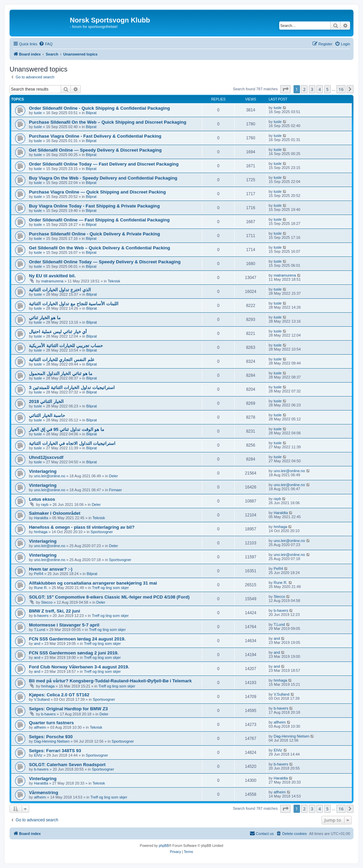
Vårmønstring (44, 793)
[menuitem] (46, 44)
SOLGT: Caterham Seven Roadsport (67, 765)
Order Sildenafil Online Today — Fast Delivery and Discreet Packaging (104, 164)
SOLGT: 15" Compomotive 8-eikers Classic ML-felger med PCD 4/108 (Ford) (109, 597)
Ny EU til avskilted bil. (52, 276)
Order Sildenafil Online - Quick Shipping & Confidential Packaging (99, 108)
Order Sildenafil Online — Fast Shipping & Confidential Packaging (99, 220)
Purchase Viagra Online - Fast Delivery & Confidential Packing (95, 136)
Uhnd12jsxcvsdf (46, 457)
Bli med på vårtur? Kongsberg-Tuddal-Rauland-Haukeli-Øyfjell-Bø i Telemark (110, 681)
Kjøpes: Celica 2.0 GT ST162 (59, 695)
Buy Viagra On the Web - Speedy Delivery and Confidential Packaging (103, 178)
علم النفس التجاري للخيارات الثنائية (62, 360)
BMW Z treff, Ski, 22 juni (54, 611)
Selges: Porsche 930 (51, 737)
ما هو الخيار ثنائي (45, 318)
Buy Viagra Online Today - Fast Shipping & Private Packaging (94, 206)
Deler (113, 476)
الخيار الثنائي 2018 (46, 401)
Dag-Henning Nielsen (52, 741)
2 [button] (304, 89)
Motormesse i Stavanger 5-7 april (64, 625)
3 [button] (312, 89)
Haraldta (41, 518)
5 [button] (327, 89)
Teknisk (114, 281)
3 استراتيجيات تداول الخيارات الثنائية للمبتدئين (72, 387)
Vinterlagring (43, 471)
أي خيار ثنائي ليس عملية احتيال (58, 332)
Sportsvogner (102, 532)
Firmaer (115, 490)
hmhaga (41, 532)
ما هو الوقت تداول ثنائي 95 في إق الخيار (67, 429)
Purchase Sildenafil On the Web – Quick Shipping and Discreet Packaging (108, 122)
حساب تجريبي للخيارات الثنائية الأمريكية (66, 346)
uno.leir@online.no (50, 476)
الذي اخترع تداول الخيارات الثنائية (60, 290)
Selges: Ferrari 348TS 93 (55, 751)
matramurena (52, 281)
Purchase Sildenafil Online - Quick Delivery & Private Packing (94, 234)
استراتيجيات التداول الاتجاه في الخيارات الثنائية (72, 443)
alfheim (40, 727)
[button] (285, 89)
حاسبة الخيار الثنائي (47, 415)
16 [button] (341, 89)
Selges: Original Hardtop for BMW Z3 (68, 709)
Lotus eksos (42, 499)
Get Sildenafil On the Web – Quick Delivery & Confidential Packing (100, 248)
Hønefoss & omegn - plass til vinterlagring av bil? (82, 527)
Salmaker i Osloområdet (55, 513)
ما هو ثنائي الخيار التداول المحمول (61, 374)
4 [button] (320, 89)
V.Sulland (42, 699)
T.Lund (40, 630)
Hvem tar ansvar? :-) (51, 569)
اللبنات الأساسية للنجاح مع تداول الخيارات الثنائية (74, 304)
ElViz (38, 755)
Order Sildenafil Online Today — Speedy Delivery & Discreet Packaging (105, 262)
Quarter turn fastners (51, 723)
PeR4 (39, 574)
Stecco (47, 602)
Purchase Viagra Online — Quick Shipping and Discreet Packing (97, 192)
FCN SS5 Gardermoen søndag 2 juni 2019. (74, 653)
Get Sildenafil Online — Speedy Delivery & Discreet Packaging (95, 150)
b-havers (41, 616)
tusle (38, 113)
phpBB (164, 846)
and (37, 644)
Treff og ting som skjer (110, 588)
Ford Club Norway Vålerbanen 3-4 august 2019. (79, 667)
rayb (45, 505)
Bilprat (91, 113)
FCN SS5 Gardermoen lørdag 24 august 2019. (77, 639)
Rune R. (41, 588)
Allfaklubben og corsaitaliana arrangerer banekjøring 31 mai (93, 583)
